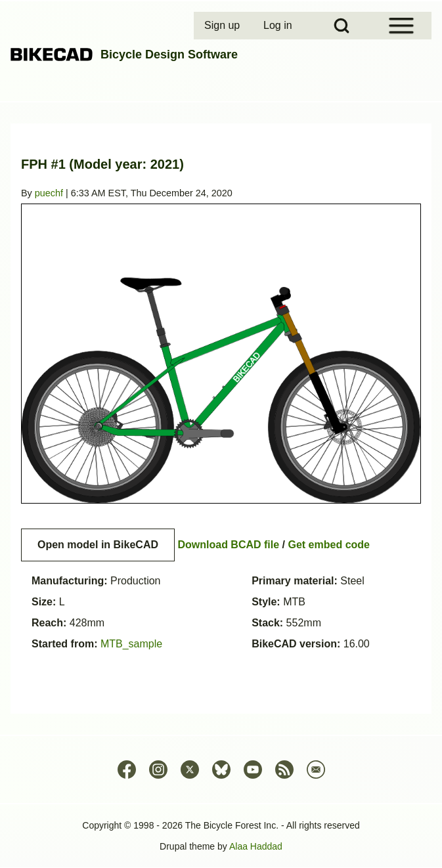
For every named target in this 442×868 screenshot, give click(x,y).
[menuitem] (223, 26)
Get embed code (329, 545)
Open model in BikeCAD (98, 545)
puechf (49, 193)
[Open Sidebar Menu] (401, 26)
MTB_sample (131, 644)
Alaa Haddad (256, 846)
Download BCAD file (228, 545)
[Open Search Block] (342, 26)
